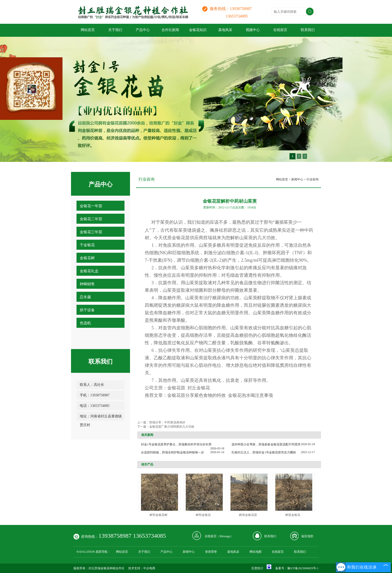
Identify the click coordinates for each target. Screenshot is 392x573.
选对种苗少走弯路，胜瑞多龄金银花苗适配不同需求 (266, 444)
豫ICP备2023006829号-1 (303, 568)
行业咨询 (312, 179)
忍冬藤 (85, 297)
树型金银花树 (158, 515)
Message (225, 536)
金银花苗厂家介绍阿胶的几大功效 (172, 427)
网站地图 (255, 552)
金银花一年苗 (91, 206)
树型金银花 (203, 515)
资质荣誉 (211, 552)
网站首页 (88, 30)
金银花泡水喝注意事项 (250, 395)
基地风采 (225, 30)
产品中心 (143, 30)
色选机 (85, 323)
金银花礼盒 (89, 271)
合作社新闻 (170, 30)
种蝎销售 (87, 284)
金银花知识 (198, 30)
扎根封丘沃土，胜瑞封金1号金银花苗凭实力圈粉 (264, 452)
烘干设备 (87, 310)
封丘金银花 (199, 388)
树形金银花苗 (248, 515)
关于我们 (115, 30)
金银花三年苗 (91, 232)
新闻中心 (297, 179)
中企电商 (149, 568)
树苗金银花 (293, 515)
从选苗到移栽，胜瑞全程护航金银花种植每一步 (172, 452)
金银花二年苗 (91, 219)
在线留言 (280, 30)
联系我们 (308, 30)
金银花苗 (181, 238)
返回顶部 (307, 536)
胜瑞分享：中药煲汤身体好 (167, 422)
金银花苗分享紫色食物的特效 (196, 395)
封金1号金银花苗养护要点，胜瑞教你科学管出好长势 (176, 444)
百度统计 (257, 568)
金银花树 (87, 258)
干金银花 (87, 245)
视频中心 (253, 30)
